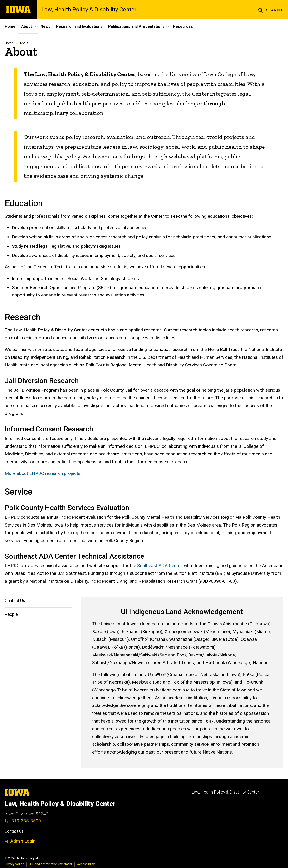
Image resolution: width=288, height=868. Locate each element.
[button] (270, 10)
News (45, 27)
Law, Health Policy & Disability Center (89, 10)
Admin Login (23, 841)
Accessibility (86, 864)
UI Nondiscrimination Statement (51, 864)
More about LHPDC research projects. (43, 474)
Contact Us (15, 601)
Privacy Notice (14, 864)
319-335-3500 (23, 821)
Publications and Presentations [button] (136, 27)
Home (10, 27)
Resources (183, 27)
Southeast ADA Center (159, 566)
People (11, 614)
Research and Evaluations (79, 27)
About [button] (27, 27)
